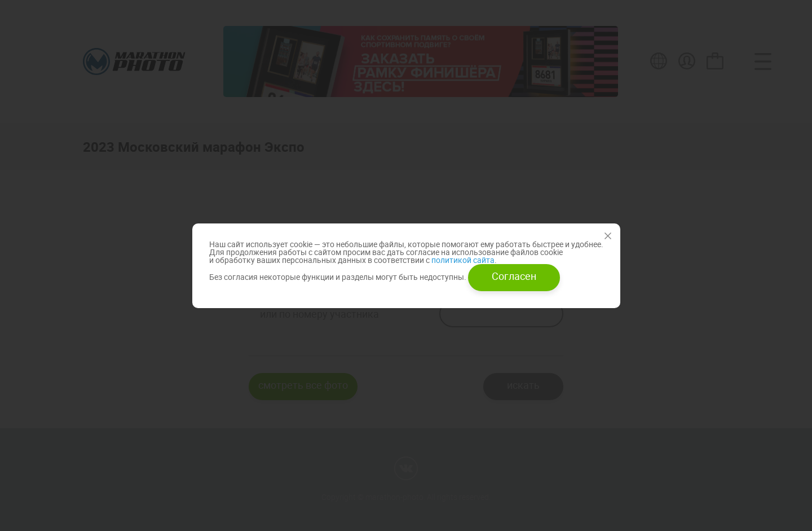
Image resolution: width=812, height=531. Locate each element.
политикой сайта (462, 260)
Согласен (514, 276)
